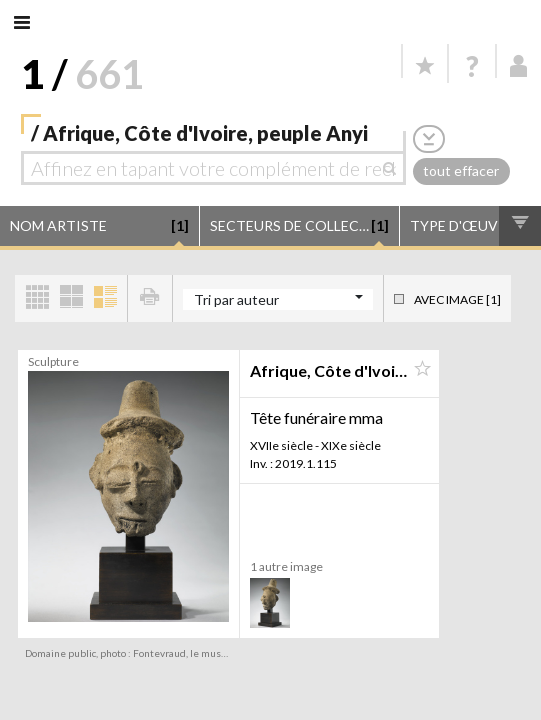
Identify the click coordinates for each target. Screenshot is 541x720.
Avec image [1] (457, 299)
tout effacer (461, 170)
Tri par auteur (236, 299)
